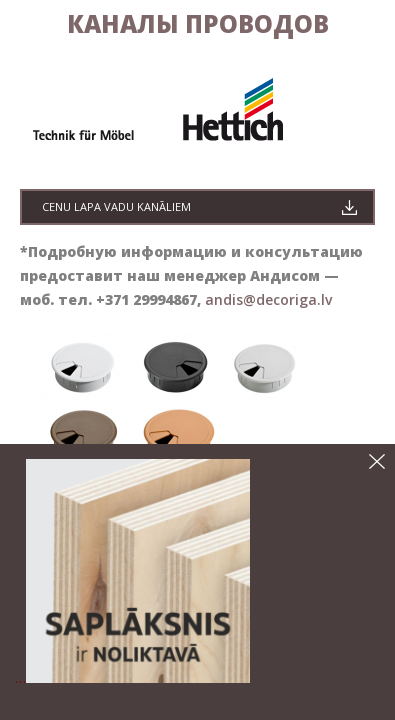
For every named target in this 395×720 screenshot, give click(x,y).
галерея (62, 82)
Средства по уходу (102, 41)
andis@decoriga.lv (266, 411)
